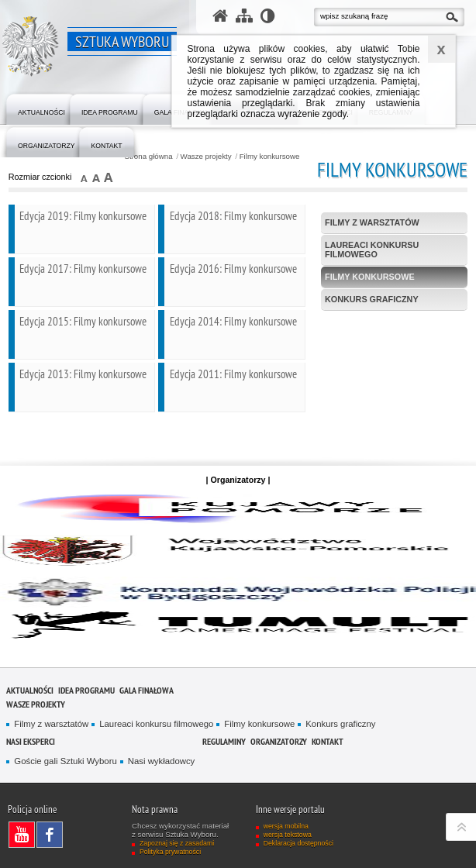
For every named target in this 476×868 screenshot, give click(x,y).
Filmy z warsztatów (372, 222)
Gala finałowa (147, 690)
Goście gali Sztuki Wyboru (65, 761)
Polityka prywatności (170, 852)
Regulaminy (224, 741)
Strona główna (148, 157)
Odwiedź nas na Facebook (53, 835)
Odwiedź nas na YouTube (26, 835)
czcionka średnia (97, 177)
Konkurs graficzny (372, 299)
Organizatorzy (279, 741)
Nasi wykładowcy (161, 761)
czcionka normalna (85, 177)
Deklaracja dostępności (298, 843)
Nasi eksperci (31, 741)
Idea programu (86, 690)
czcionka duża (108, 177)
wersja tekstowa (288, 835)
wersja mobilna (286, 826)
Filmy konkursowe (270, 157)
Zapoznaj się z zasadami (177, 843)
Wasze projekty (206, 157)
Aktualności (30, 690)
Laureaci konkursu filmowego (372, 250)
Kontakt (328, 741)
